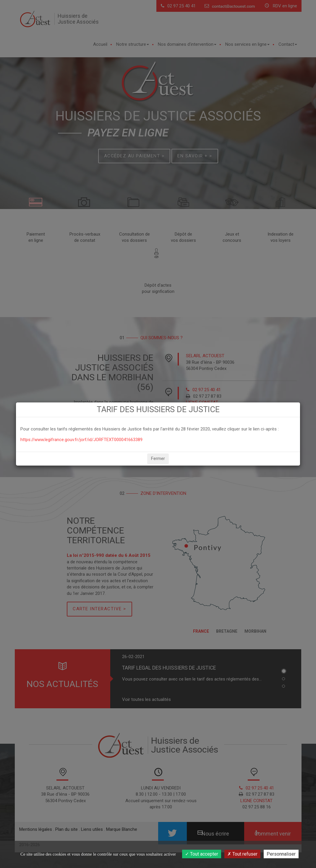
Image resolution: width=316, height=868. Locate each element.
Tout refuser (242, 854)
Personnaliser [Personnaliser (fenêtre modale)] (281, 854)
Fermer (158, 459)
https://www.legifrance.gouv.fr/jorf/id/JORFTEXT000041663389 (81, 440)
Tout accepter (202, 854)
